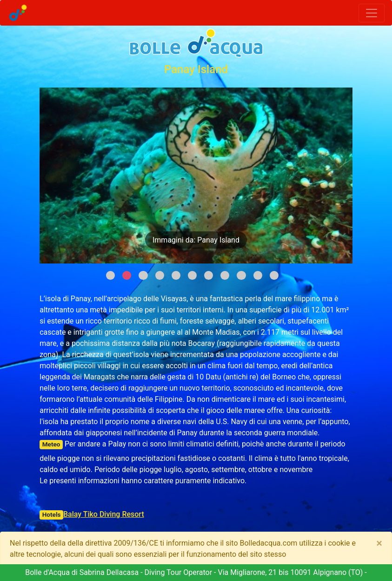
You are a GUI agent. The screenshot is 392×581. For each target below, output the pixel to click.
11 (274, 275)
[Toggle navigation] (372, 13)
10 (258, 275)
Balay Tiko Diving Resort (104, 514)
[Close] (379, 543)
